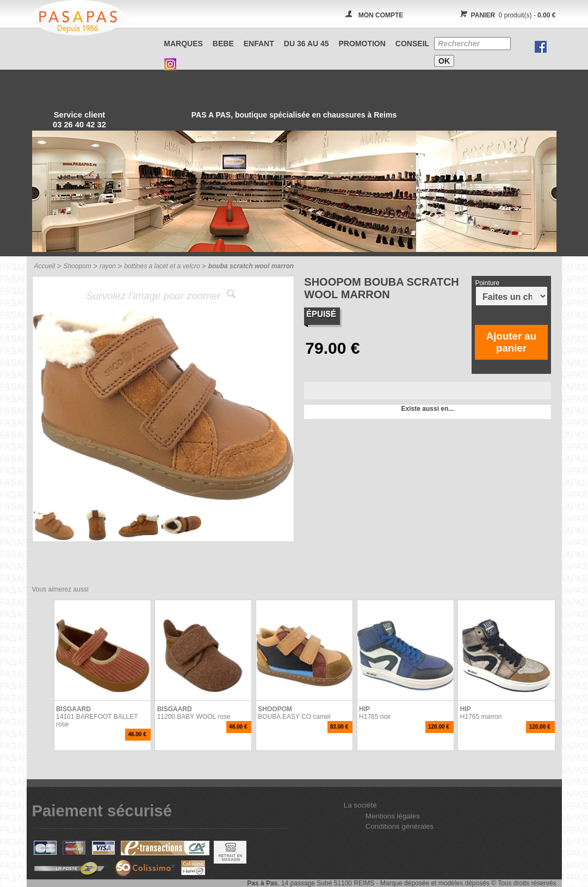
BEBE (223, 44)
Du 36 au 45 (307, 44)
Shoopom (77, 266)
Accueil (45, 266)
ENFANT (259, 44)
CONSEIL (412, 44)
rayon (108, 266)
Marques (183, 44)
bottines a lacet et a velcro (162, 266)
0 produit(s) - (507, 15)
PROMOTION (362, 44)
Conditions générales (400, 826)
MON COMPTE (381, 15)
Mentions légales (393, 816)
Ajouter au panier (511, 342)
